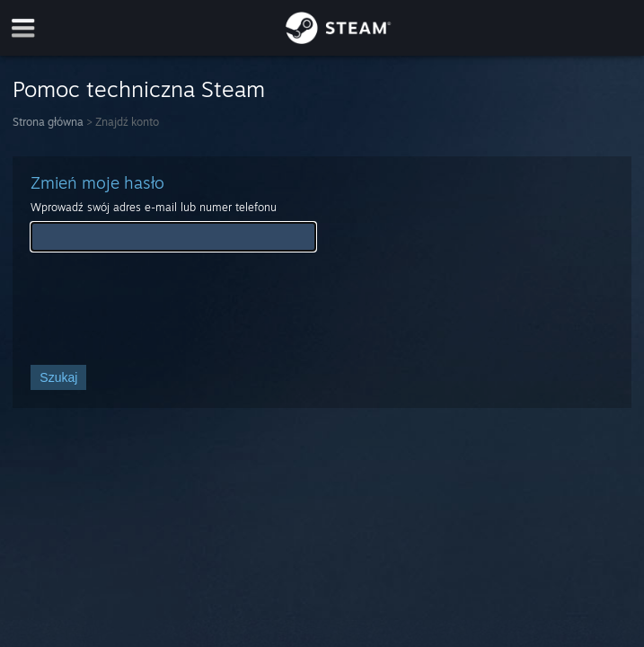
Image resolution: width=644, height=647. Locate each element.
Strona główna (48, 122)
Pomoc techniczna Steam (139, 89)
